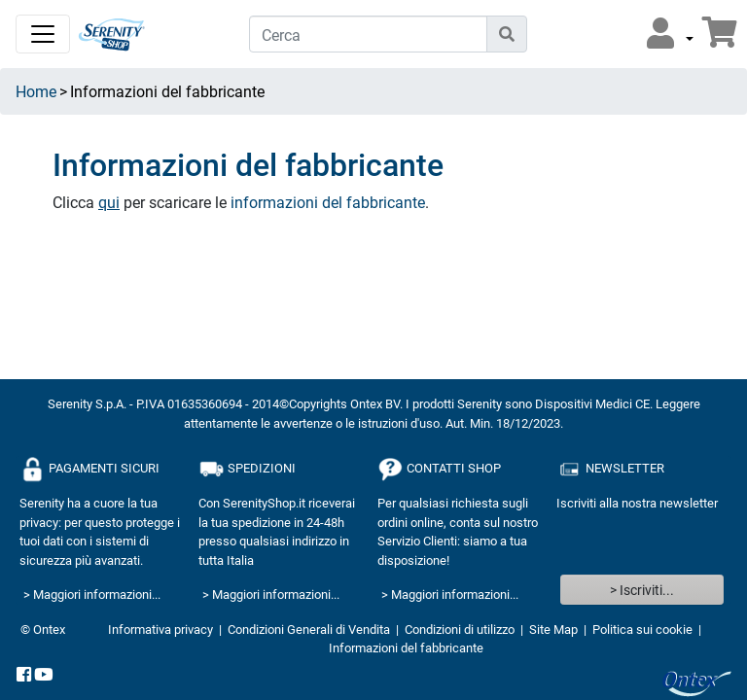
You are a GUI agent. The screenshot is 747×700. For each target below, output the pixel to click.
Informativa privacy (160, 629)
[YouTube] (44, 676)
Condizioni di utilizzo (460, 629)
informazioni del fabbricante (328, 202)
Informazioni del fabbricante (406, 647)
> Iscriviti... (642, 590)
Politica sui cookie (642, 629)
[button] (670, 34)
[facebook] (24, 676)
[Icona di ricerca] (507, 34)
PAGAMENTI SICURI (89, 469)
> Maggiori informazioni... (92, 594)
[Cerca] (368, 34)
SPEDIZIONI (247, 469)
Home (36, 91)
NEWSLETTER (610, 469)
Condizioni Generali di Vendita (309, 629)
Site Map (553, 629)
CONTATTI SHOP (439, 469)
